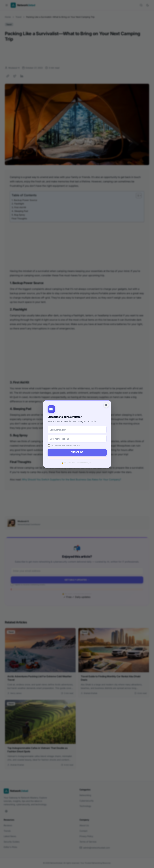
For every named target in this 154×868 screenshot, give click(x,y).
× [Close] (106, 405)
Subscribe (77, 452)
